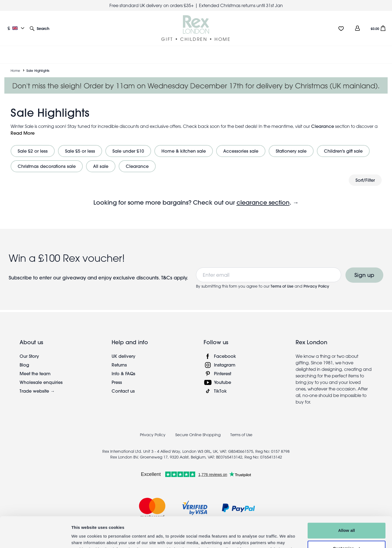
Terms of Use (282, 280)
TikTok (220, 384)
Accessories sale (241, 144)
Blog (24, 358)
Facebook (225, 350)
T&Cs (167, 271)
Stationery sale (291, 144)
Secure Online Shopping (198, 428)
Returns (119, 358)
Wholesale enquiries (41, 376)
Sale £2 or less (33, 144)
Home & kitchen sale (184, 144)
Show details (84, 537)
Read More (23, 126)
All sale (101, 160)
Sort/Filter (365, 173)
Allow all (347, 504)
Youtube (223, 376)
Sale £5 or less (80, 144)
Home (15, 64)
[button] (39, 28)
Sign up (364, 268)
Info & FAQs (123, 367)
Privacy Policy (316, 280)
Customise (347, 521)
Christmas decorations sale (47, 160)
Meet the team (35, 367)
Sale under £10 (128, 144)
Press (117, 376)
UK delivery (123, 350)
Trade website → (37, 384)
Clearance (323, 120)
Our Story (29, 350)
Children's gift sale (343, 144)
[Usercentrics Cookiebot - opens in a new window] (35, 537)
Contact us (123, 384)
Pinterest (223, 367)
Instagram (225, 358)
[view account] (357, 28)
